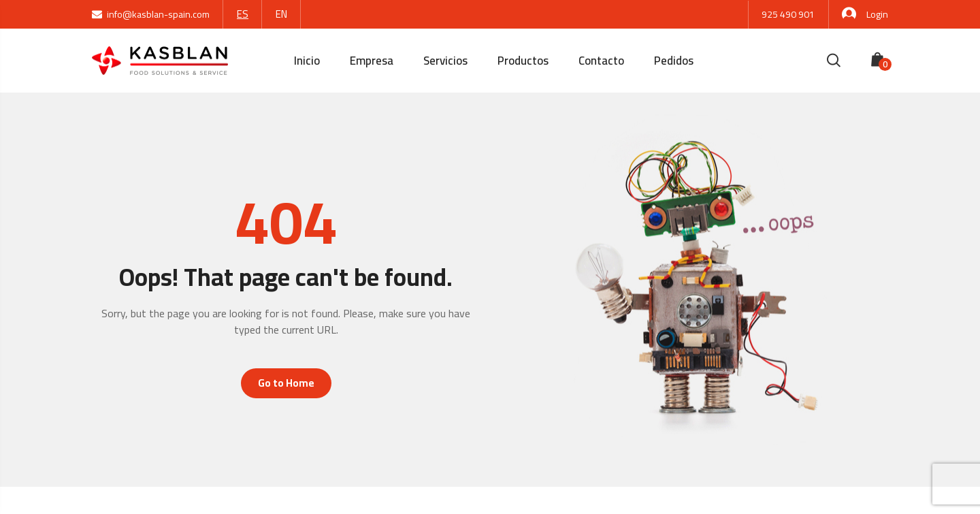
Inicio (307, 61)
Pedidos (674, 61)
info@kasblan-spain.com (151, 14)
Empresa (372, 61)
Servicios (445, 61)
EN (281, 14)
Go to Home (286, 383)
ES (243, 14)
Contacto (601, 61)
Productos (523, 61)
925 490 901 (788, 14)
